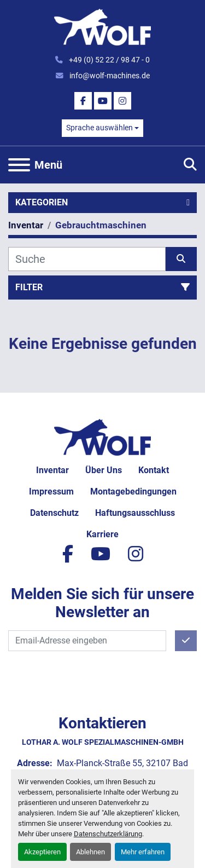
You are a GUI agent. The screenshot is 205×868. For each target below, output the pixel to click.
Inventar (52, 470)
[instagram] (122, 101)
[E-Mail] (87, 641)
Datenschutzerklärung (108, 834)
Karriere (102, 534)
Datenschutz (54, 513)
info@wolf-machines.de (109, 76)
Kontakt (154, 470)
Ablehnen (90, 852)
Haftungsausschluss (135, 513)
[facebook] (83, 101)
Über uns (104, 470)
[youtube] (103, 101)
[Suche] (87, 259)
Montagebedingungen (133, 492)
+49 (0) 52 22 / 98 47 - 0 (109, 60)
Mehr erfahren (143, 852)
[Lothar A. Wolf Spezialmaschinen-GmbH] (102, 436)
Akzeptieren (42, 852)
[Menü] (19, 165)
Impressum (51, 492)
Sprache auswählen (99, 128)
